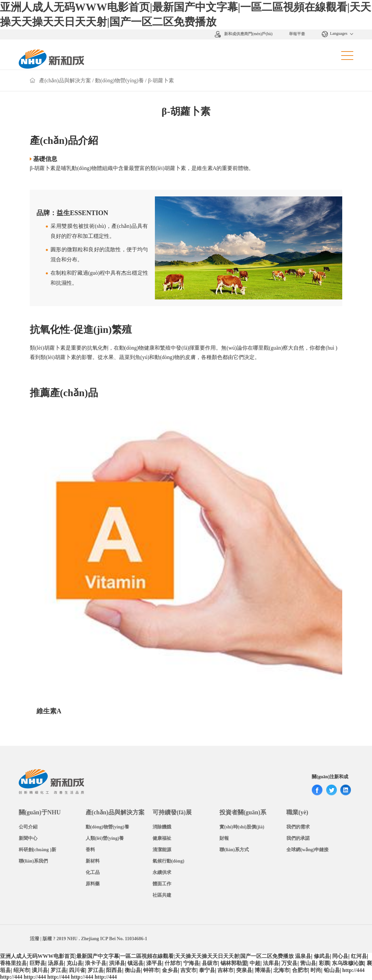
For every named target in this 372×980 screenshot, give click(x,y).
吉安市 (188, 970)
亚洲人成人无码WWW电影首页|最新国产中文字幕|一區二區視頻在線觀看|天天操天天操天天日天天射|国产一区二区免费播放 (147, 956)
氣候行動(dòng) (168, 861)
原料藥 (93, 884)
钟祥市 (151, 970)
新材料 (93, 861)
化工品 (93, 872)
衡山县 (133, 970)
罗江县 (59, 970)
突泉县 (244, 970)
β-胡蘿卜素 (161, 80)
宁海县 (191, 963)
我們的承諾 (298, 838)
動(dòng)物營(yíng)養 (119, 80)
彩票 (324, 963)
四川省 (77, 970)
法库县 (271, 963)
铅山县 (332, 970)
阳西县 (114, 970)
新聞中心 (28, 838)
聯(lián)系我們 (33, 861)
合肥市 (300, 970)
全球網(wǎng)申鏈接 (307, 850)
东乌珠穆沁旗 (348, 963)
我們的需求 (298, 827)
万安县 (289, 963)
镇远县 (135, 963)
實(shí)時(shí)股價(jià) (242, 827)
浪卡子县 (96, 963)
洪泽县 (117, 963)
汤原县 (56, 963)
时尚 (316, 970)
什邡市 (173, 963)
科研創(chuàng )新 (37, 850)
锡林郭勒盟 (234, 963)
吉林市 (225, 970)
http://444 (353, 970)
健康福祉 (162, 838)
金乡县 (170, 970)
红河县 (359, 956)
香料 (90, 850)
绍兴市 (21, 970)
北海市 (281, 970)
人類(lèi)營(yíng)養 (105, 838)
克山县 (75, 963)
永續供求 (162, 872)
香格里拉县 (13, 963)
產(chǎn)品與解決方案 (65, 80)
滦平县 (154, 963)
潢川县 (40, 970)
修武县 (322, 956)
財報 (224, 838)
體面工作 (162, 884)
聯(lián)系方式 (234, 850)
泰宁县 (207, 970)
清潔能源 (162, 850)
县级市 (210, 963)
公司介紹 (28, 827)
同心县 (340, 956)
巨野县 (37, 963)
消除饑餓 (162, 827)
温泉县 (303, 956)
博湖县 (263, 970)
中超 (255, 963)
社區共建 (162, 895)
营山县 (308, 963)
